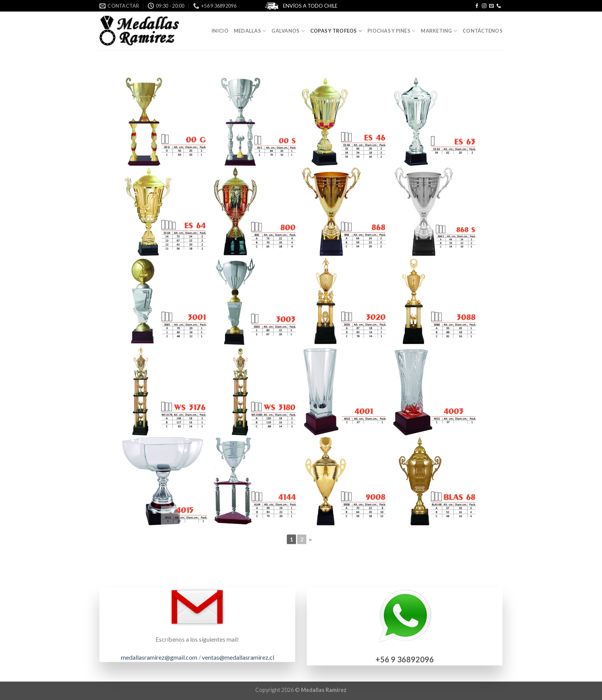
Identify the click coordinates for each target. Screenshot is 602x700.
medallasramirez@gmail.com (159, 657)
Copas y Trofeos (336, 31)
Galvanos (288, 31)
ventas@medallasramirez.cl (238, 657)
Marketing (439, 31)
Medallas (250, 31)
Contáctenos (483, 31)
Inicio (220, 31)
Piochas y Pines (391, 31)
